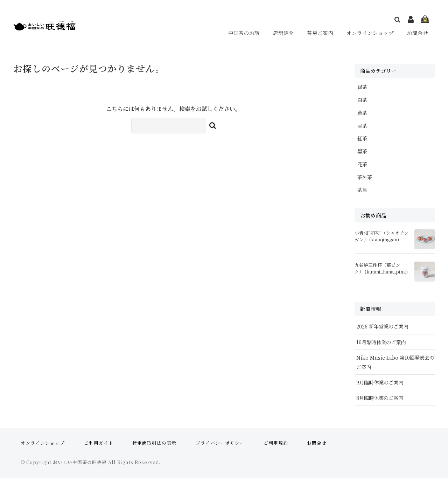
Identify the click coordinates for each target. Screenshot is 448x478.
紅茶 (362, 138)
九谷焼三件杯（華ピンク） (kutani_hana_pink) (381, 268)
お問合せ (418, 33)
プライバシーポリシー (220, 443)
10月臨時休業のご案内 (381, 342)
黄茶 (362, 113)
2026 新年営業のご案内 (382, 326)
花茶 (362, 164)
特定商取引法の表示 (154, 443)
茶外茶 (365, 177)
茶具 (362, 190)
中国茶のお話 (244, 33)
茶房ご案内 (320, 33)
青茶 (362, 126)
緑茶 (362, 87)
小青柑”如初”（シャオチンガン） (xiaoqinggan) (381, 236)
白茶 (362, 100)
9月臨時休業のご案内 (380, 382)
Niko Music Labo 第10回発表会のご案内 (395, 362)
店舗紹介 (283, 33)
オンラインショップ (370, 33)
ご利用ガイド (99, 443)
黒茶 (362, 151)
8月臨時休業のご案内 (380, 398)
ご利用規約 (276, 443)
